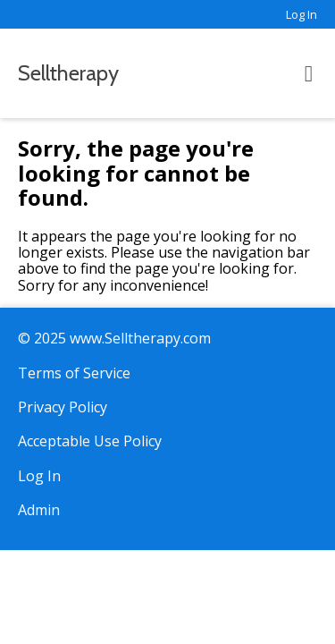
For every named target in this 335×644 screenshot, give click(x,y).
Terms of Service (74, 373)
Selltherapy (68, 73)
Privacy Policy (63, 407)
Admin (39, 510)
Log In (301, 14)
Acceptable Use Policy (90, 441)
